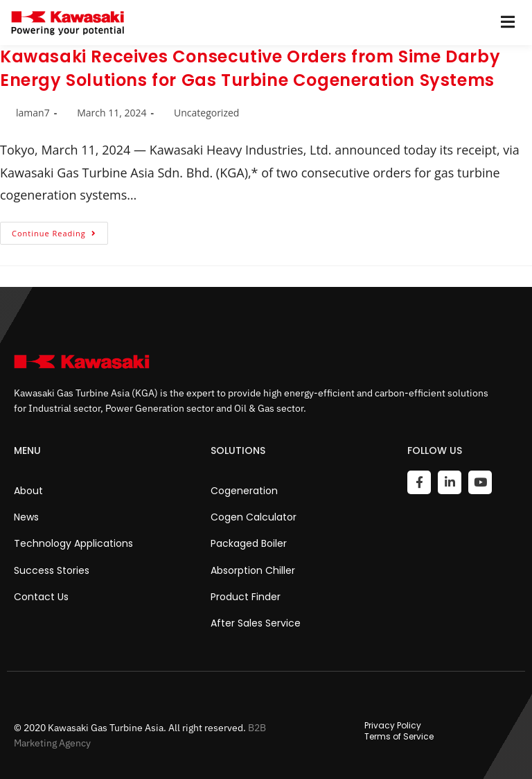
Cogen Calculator (254, 517)
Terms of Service (399, 737)
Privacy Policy (393, 726)
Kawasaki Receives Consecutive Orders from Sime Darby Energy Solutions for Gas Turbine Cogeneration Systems (250, 68)
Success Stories (52, 570)
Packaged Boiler (249, 543)
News (26, 517)
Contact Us (41, 597)
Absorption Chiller (253, 570)
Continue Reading (60, 230)
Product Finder (246, 597)
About (28, 491)
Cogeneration (244, 491)
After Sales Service (256, 623)
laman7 (33, 113)
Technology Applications (73, 543)
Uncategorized (206, 113)
